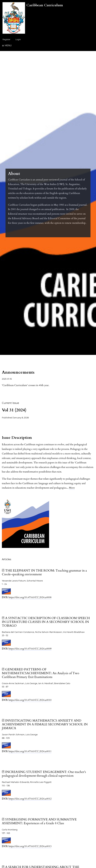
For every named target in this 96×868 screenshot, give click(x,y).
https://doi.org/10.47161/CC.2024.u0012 (30, 799)
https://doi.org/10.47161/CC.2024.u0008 (30, 597)
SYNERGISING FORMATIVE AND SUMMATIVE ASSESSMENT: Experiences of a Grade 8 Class (39, 821)
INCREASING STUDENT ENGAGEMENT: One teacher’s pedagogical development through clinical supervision (44, 774)
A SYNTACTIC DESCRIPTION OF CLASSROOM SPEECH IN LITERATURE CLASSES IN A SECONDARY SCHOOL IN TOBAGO (46, 622)
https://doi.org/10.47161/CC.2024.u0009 (30, 649)
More (72, 488)
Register (6, 39)
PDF (6, 591)
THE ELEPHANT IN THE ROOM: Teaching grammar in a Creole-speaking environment (44, 572)
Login (18, 39)
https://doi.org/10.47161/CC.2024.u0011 (30, 751)
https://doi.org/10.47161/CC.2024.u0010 (30, 700)
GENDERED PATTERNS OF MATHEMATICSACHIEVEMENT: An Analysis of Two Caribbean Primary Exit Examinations (41, 673)
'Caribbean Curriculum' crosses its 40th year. (26, 385)
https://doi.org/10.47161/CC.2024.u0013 (30, 846)
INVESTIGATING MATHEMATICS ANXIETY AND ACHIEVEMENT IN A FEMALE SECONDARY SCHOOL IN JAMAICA (45, 724)
